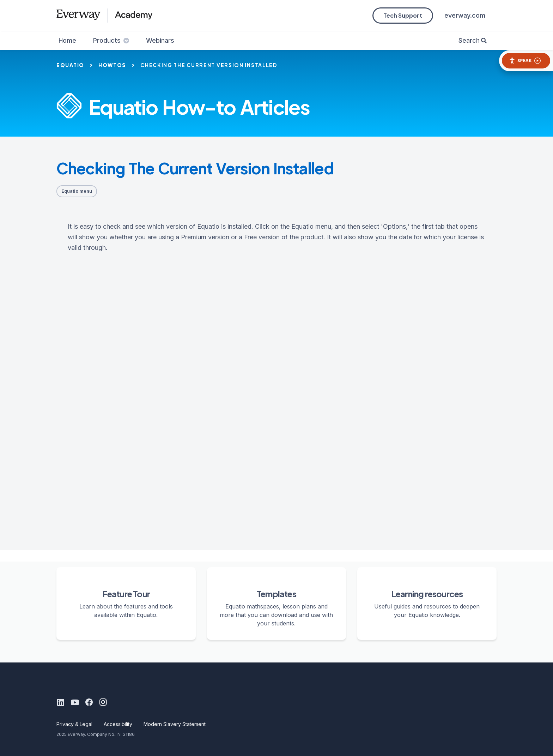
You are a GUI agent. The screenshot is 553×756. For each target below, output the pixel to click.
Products (111, 40)
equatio (70, 65)
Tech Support (403, 15)
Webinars (160, 40)
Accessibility (118, 724)
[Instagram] (103, 702)
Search (469, 40)
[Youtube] (75, 702)
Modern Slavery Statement (175, 724)
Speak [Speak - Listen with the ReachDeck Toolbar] (525, 61)
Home (67, 40)
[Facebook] (89, 702)
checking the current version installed (209, 65)
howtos (112, 65)
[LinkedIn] (61, 702)
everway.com (465, 15)
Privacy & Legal (74, 724)
